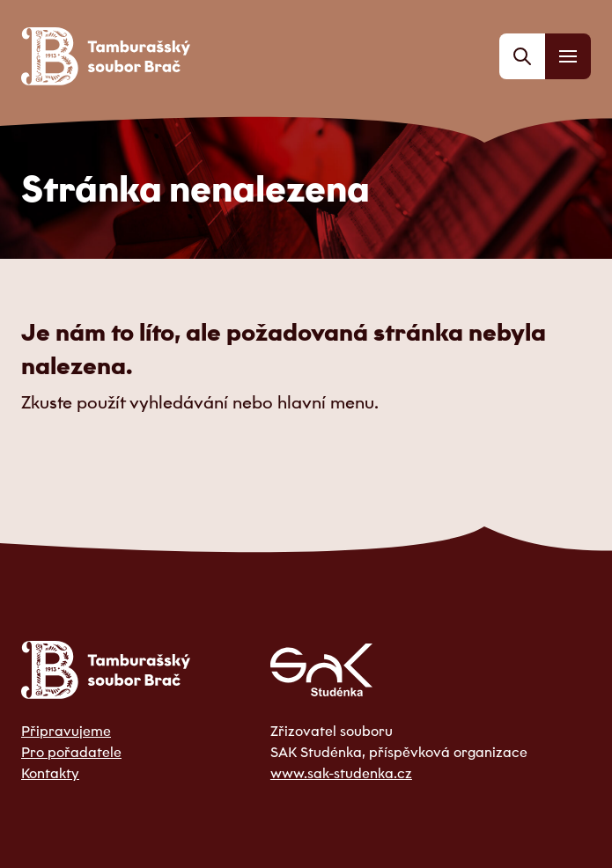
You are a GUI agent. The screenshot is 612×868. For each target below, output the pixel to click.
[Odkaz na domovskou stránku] (106, 56)
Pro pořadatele (71, 752)
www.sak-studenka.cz (341, 773)
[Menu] (568, 56)
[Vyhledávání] (522, 56)
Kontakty (50, 773)
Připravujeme (66, 731)
